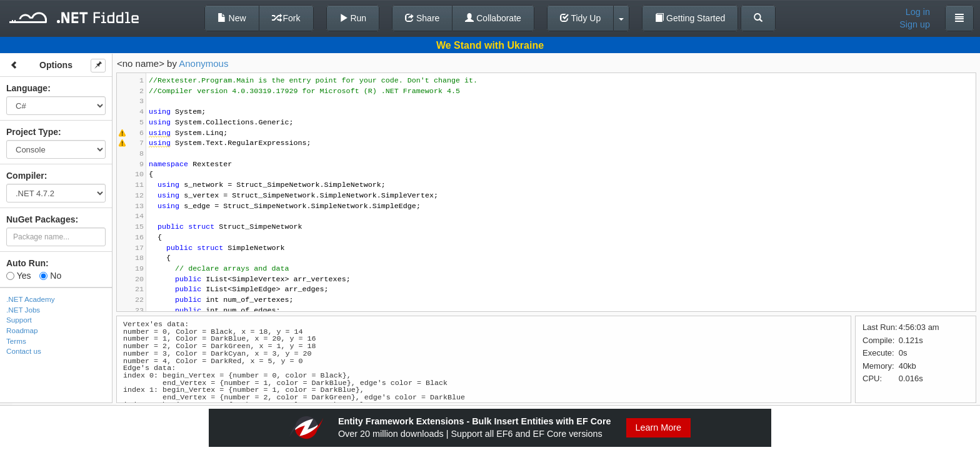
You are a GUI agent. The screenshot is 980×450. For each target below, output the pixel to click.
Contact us (24, 351)
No (50, 276)
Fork (286, 18)
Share (422, 18)
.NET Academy (31, 299)
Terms (16, 341)
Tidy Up (580, 18)
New (232, 18)
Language (27, 88)
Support (19, 320)
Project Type (32, 132)
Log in (918, 12)
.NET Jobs (23, 310)
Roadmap (22, 330)
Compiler (25, 176)
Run (353, 18)
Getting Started (690, 18)
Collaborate (493, 18)
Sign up (915, 24)
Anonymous (203, 63)
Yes (18, 276)
